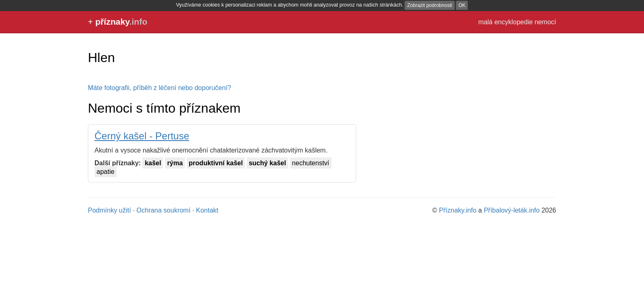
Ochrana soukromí (163, 210)
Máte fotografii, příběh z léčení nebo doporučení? (160, 88)
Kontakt (207, 210)
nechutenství (311, 163)
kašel (153, 163)
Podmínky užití (109, 210)
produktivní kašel (216, 163)
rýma (175, 163)
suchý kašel (268, 163)
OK (462, 5)
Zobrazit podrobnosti (429, 5)
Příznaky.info (458, 210)
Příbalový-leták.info (512, 210)
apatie (106, 172)
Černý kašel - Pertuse (142, 136)
